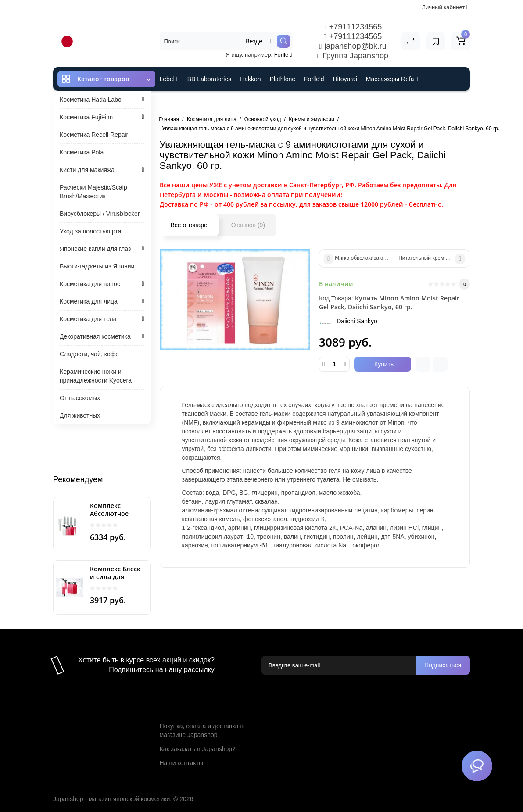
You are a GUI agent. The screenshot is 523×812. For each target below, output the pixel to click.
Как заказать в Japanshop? (198, 749)
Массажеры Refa (392, 79)
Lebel (169, 79)
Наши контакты (181, 763)
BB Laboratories (209, 79)
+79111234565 (353, 27)
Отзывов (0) (248, 225)
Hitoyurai (345, 79)
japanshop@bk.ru (353, 46)
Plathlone (283, 79)
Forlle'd (283, 55)
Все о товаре (189, 225)
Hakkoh (250, 79)
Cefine (218, 103)
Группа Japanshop (353, 56)
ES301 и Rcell (179, 103)
